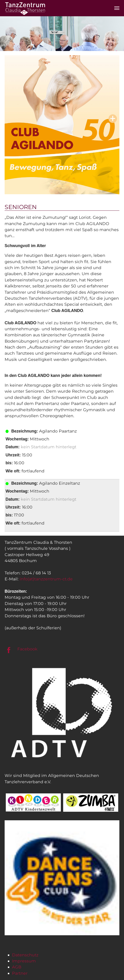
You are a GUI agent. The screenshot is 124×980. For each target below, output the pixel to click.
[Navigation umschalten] (117, 8)
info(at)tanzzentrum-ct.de (46, 579)
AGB (17, 967)
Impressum (24, 961)
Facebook (27, 649)
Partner (20, 973)
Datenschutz (25, 955)
